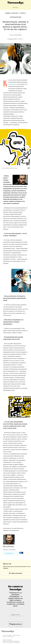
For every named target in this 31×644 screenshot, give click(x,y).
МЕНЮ (15, 8)
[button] (27, 130)
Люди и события (12, 13)
